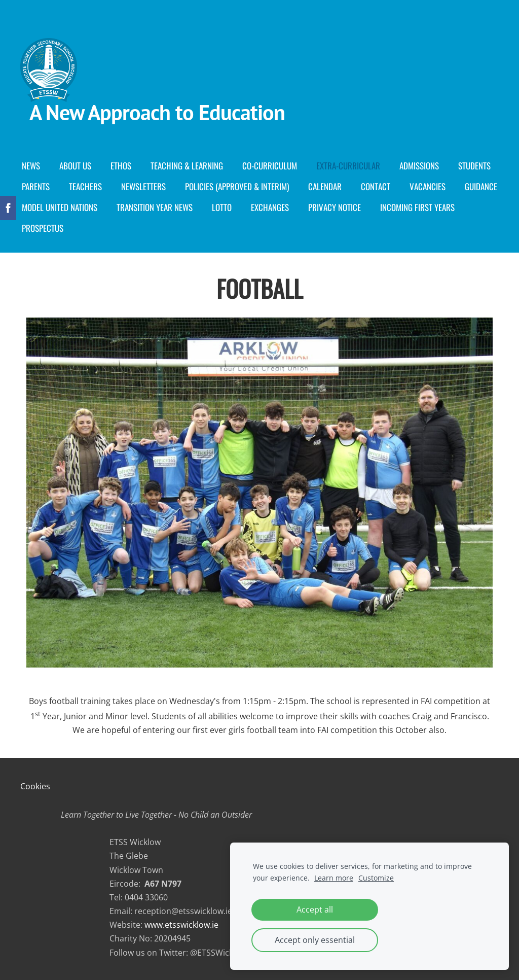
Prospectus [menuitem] (43, 228)
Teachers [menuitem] (85, 186)
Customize (376, 878)
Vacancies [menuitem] (428, 186)
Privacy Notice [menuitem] (335, 207)
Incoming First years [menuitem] (417, 207)
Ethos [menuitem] (121, 166)
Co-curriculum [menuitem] (270, 166)
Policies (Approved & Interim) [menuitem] (237, 186)
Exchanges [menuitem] (270, 207)
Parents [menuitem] (36, 186)
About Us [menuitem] (75, 166)
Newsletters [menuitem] (143, 186)
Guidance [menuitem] (481, 186)
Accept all (315, 909)
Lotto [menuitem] (222, 207)
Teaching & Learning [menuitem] (187, 166)
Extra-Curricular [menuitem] (348, 166)
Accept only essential (315, 940)
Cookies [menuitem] (35, 786)
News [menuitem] (31, 166)
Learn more (334, 878)
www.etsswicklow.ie (181, 925)
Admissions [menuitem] (419, 166)
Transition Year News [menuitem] (155, 207)
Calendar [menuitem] (325, 186)
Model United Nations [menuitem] (60, 207)
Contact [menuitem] (376, 186)
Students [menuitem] (474, 166)
